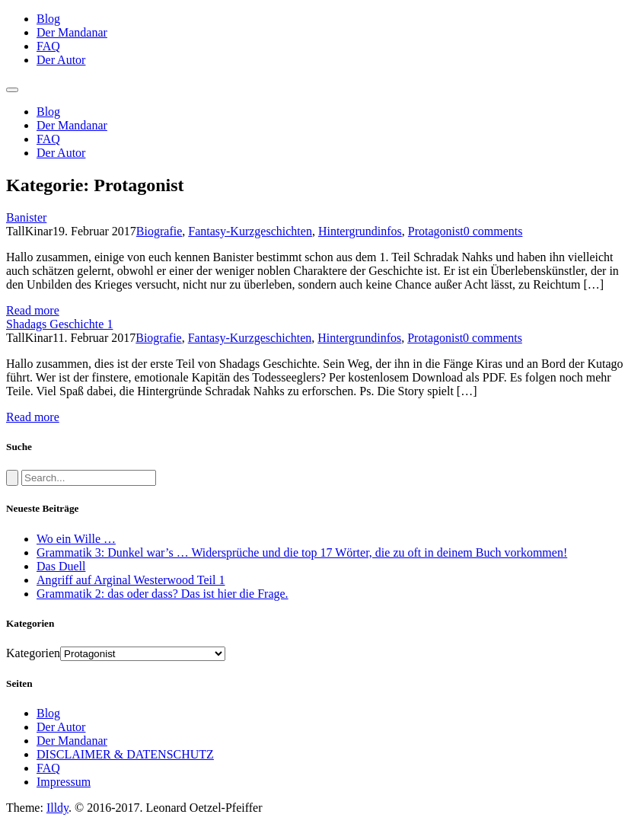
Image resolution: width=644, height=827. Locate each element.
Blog (48, 19)
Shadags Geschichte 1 (59, 324)
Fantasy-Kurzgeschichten (250, 231)
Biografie (159, 231)
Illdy (57, 808)
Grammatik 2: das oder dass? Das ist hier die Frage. (163, 594)
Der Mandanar (72, 32)
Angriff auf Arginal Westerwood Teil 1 (131, 580)
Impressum (64, 782)
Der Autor (61, 60)
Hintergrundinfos (360, 231)
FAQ (48, 46)
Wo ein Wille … (76, 539)
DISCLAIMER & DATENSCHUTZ (125, 754)
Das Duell (61, 566)
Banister (26, 217)
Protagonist (436, 231)
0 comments (493, 231)
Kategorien (33, 653)
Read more (33, 310)
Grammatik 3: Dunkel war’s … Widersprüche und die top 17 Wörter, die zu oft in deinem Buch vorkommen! (302, 552)
